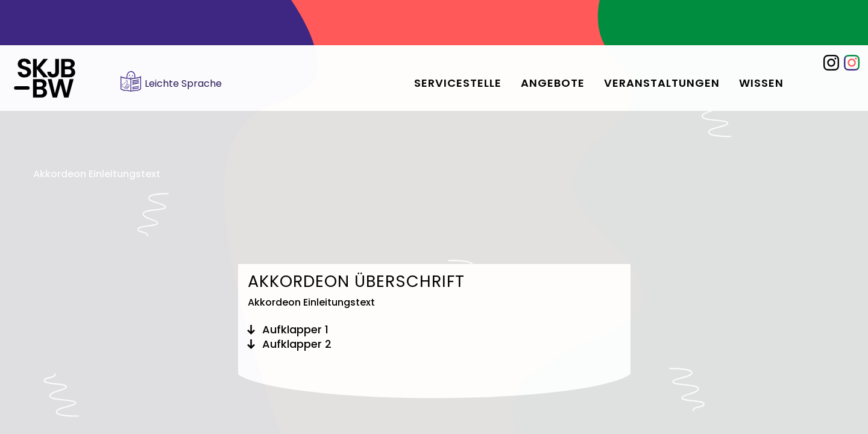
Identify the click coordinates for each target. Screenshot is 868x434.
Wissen (761, 83)
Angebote (553, 83)
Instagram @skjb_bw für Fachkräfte (831, 63)
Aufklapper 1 (295, 330)
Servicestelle (458, 83)
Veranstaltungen (662, 83)
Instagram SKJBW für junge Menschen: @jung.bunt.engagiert (852, 63)
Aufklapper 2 (297, 344)
